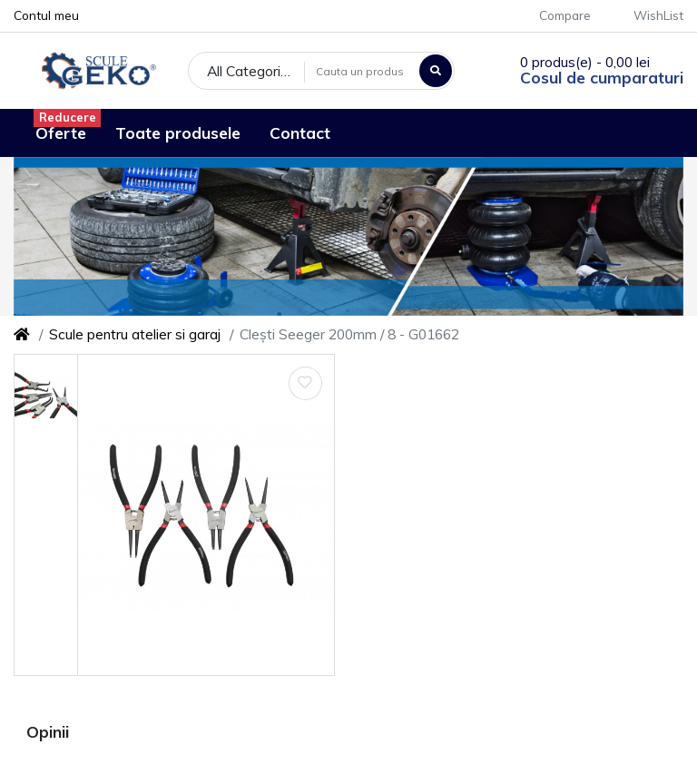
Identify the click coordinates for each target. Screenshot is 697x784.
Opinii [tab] (48, 731)
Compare (555, 15)
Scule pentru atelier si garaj (135, 334)
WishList (648, 15)
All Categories (251, 71)
